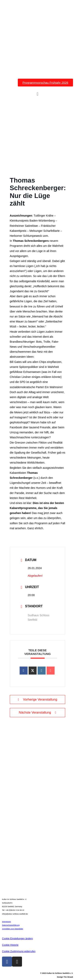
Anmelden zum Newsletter (13, 929)
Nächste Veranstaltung (37, 712)
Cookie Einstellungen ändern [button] (17, 939)
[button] (37, 94)
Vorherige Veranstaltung (37, 699)
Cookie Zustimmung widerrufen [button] (19, 951)
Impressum (6, 922)
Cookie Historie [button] (10, 945)
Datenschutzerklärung (11, 925)
